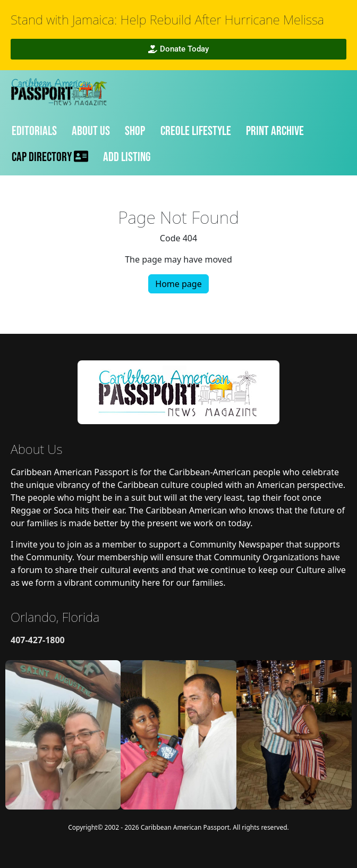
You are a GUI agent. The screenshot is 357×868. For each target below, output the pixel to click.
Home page (178, 284)
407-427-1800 (38, 640)
